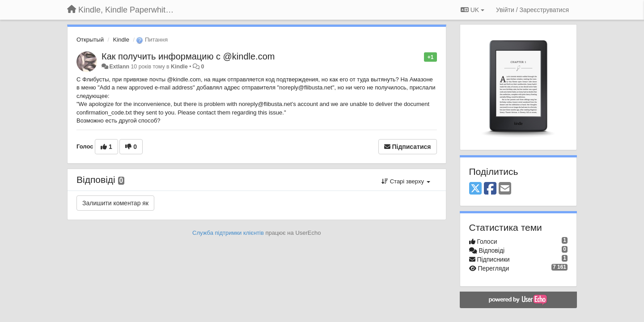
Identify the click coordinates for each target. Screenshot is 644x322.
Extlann (119, 67)
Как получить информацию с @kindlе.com (188, 56)
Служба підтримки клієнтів (228, 233)
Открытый (90, 40)
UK (472, 10)
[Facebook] (490, 189)
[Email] (505, 189)
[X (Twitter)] (475, 189)
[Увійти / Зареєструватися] (532, 10)
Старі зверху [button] (406, 181)
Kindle (121, 40)
